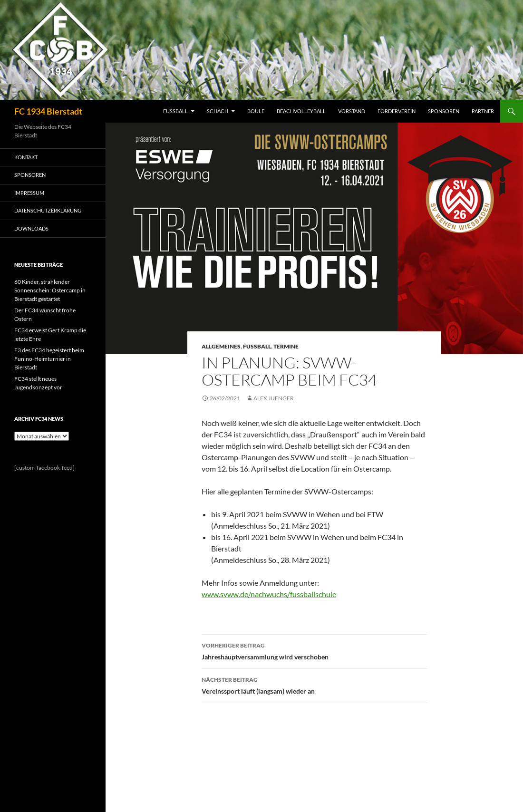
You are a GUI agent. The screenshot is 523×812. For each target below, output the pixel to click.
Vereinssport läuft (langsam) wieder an (314, 685)
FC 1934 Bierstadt (48, 111)
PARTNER (483, 111)
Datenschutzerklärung (48, 210)
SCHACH (218, 111)
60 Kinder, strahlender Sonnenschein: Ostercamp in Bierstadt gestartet (50, 290)
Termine (286, 346)
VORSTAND (352, 111)
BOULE (256, 111)
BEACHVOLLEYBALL (301, 111)
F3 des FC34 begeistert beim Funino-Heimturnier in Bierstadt (49, 359)
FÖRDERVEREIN (397, 111)
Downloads (31, 228)
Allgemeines (221, 346)
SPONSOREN (444, 111)
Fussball (257, 346)
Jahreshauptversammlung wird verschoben (314, 650)
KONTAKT (26, 157)
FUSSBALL (175, 111)
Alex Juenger (274, 398)
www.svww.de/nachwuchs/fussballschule (269, 594)
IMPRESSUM (29, 193)
